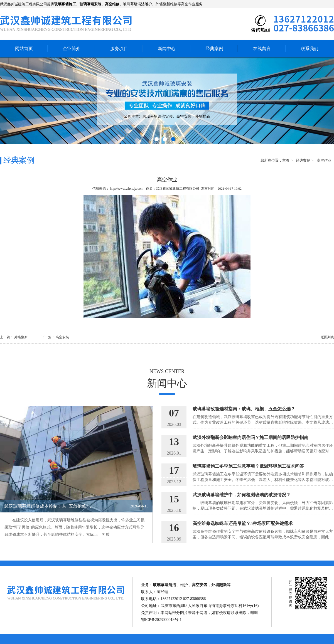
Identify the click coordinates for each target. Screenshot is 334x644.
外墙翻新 (21, 337)
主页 (286, 160)
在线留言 (262, 49)
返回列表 (327, 337)
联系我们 (310, 49)
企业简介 (72, 49)
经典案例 (214, 49)
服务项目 (119, 49)
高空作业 (324, 160)
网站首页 (24, 49)
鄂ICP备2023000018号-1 (161, 620)
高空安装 (62, 337)
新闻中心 (167, 49)
